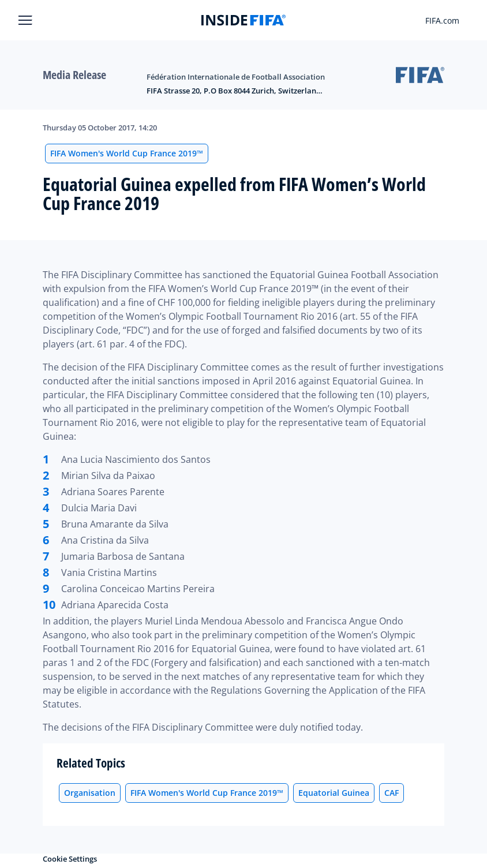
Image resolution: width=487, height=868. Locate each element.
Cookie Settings (70, 859)
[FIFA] (244, 20)
